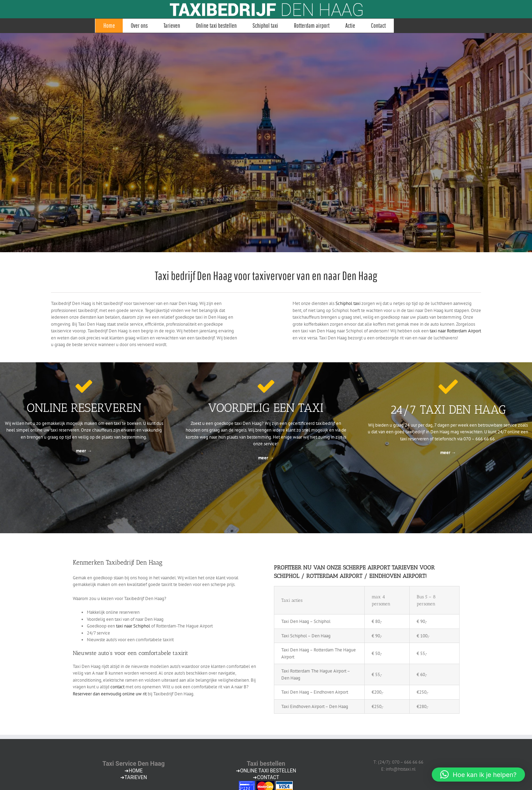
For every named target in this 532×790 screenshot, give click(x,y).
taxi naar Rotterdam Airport (455, 331)
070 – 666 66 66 (479, 439)
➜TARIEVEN (134, 777)
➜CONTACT (266, 777)
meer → (84, 451)
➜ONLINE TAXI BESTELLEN (266, 771)
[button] (478, 775)
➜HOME (134, 771)
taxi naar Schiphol (133, 626)
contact (117, 687)
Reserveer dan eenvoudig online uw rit (110, 694)
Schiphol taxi (348, 303)
